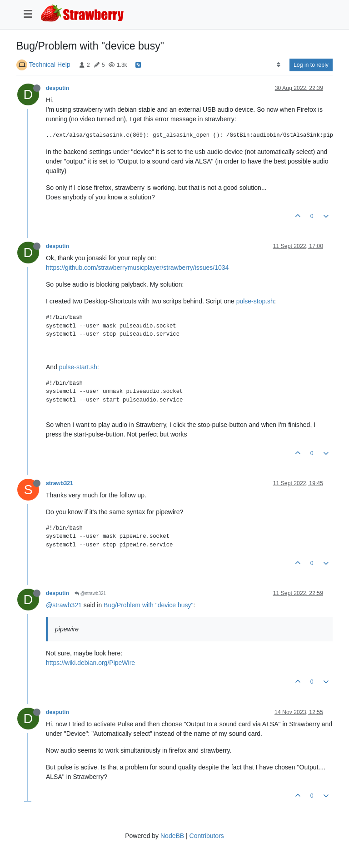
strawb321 (60, 483)
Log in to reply (311, 65)
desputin (57, 88)
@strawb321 (90, 593)
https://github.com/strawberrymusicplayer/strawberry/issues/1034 (137, 268)
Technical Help (50, 64)
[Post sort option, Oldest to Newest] (278, 65)
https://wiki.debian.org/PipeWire (90, 663)
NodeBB (172, 836)
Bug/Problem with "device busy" (148, 605)
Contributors (207, 836)
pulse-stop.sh (255, 301)
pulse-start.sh (78, 367)
